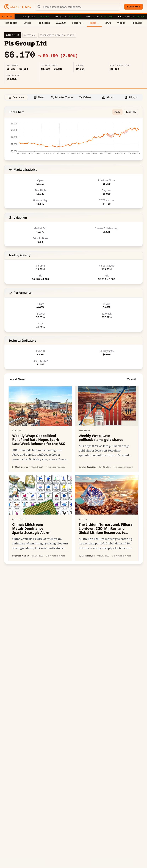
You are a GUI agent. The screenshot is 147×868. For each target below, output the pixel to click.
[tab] (16, 97)
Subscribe (134, 7)
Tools (94, 23)
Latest (27, 23)
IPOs (108, 23)
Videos (121, 23)
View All (132, 379)
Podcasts (137, 23)
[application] (73, 140)
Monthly (131, 112)
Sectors (78, 23)
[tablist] (73, 97)
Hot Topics (11, 23)
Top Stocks (44, 23)
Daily (117, 112)
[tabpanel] (73, 335)
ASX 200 (61, 23)
